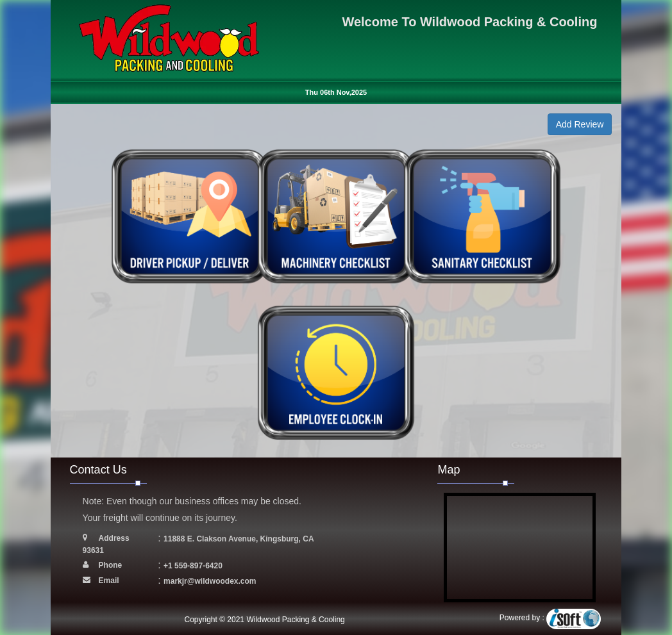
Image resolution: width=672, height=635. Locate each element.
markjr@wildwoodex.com (210, 581)
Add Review (580, 124)
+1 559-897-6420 (193, 566)
